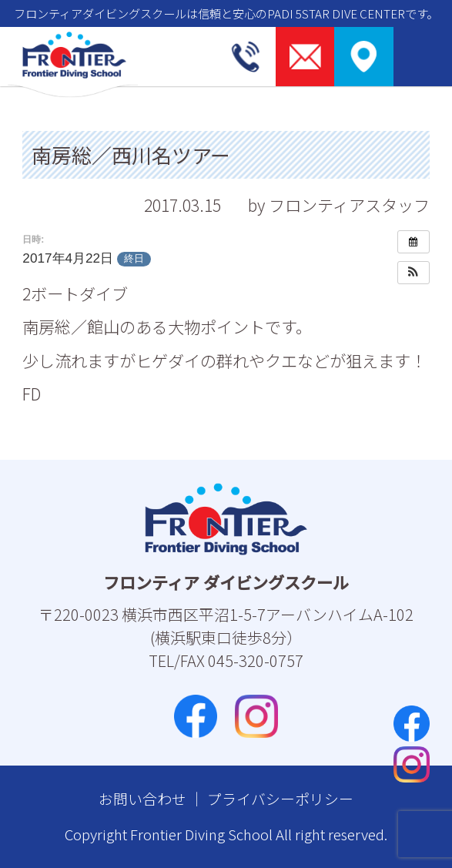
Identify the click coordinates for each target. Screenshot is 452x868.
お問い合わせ (142, 798)
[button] (413, 273)
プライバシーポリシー (280, 798)
